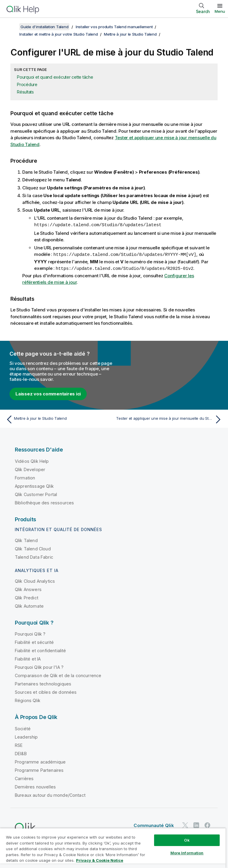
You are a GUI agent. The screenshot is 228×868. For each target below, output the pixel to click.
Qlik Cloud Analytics (35, 580)
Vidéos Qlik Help (32, 460)
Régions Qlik (28, 700)
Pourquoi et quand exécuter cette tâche (55, 77)
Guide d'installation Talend (44, 27)
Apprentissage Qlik (34, 485)
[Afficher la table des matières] (12, 27)
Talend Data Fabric (34, 556)
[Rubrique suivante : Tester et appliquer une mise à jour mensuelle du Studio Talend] (170, 419)
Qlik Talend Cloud (33, 548)
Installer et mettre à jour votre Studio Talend (59, 34)
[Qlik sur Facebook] (208, 825)
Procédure (27, 84)
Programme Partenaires (39, 769)
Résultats (25, 92)
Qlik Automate (29, 605)
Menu (220, 11)
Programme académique (40, 761)
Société (23, 728)
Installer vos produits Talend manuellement (114, 27)
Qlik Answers (28, 589)
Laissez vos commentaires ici (48, 393)
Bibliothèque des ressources (44, 502)
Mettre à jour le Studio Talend (130, 34)
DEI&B (21, 753)
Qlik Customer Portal (36, 494)
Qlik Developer (30, 469)
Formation (25, 477)
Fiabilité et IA (28, 658)
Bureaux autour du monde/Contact (50, 794)
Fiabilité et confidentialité (40, 650)
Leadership (26, 736)
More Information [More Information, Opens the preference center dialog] (187, 853)
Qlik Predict (27, 597)
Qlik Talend (26, 540)
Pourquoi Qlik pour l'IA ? (39, 666)
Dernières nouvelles (35, 786)
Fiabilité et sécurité (34, 641)
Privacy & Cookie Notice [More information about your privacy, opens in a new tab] (100, 860)
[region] (113, 848)
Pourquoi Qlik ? (30, 633)
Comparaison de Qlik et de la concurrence (58, 675)
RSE (19, 744)
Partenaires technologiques (43, 683)
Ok (187, 840)
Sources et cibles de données (46, 691)
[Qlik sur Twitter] (185, 825)
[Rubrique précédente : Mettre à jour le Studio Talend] (58, 419)
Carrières (24, 778)
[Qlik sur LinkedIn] (196, 825)
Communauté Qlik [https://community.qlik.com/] (154, 825)
